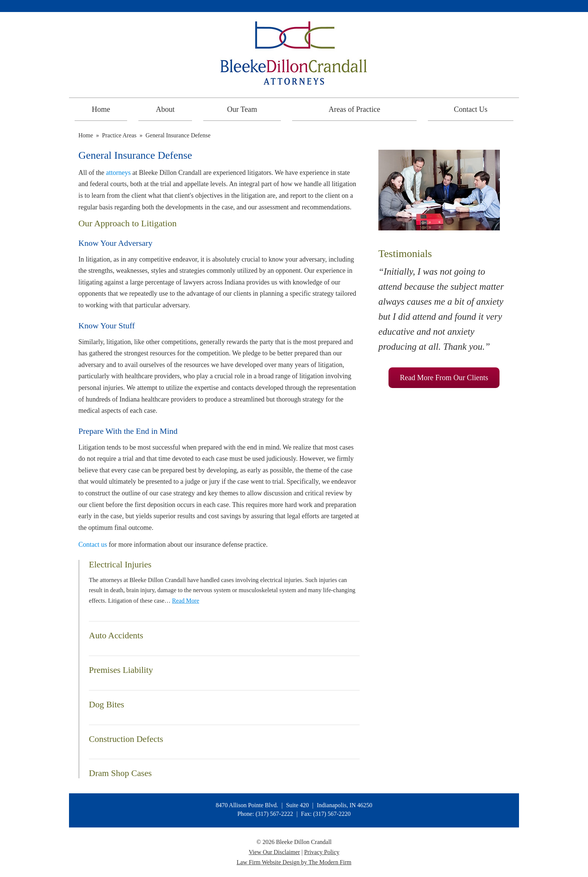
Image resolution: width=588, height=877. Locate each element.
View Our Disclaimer (274, 852)
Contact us (93, 545)
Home (101, 109)
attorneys (118, 173)
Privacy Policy (322, 852)
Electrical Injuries (120, 564)
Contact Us (470, 109)
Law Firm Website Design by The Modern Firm (294, 862)
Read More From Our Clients (444, 378)
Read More (186, 601)
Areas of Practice (354, 109)
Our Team (242, 109)
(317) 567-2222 (274, 814)
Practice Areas (119, 135)
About (165, 109)
